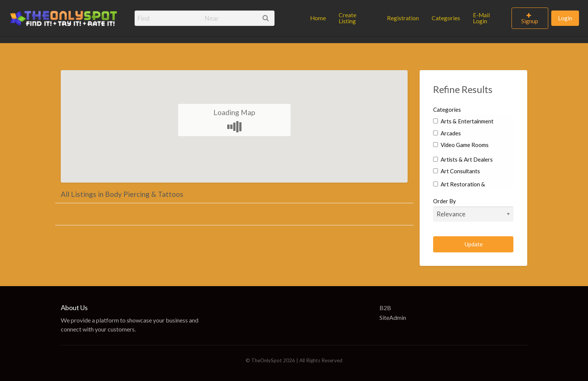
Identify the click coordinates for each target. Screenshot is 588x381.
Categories (446, 18)
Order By (473, 210)
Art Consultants (457, 171)
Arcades (447, 133)
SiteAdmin (393, 317)
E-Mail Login (481, 18)
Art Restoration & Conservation (459, 189)
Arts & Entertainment (463, 121)
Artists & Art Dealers (463, 159)
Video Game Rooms (461, 145)
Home (318, 18)
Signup (530, 21)
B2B (385, 308)
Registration (403, 18)
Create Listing (347, 18)
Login (565, 18)
